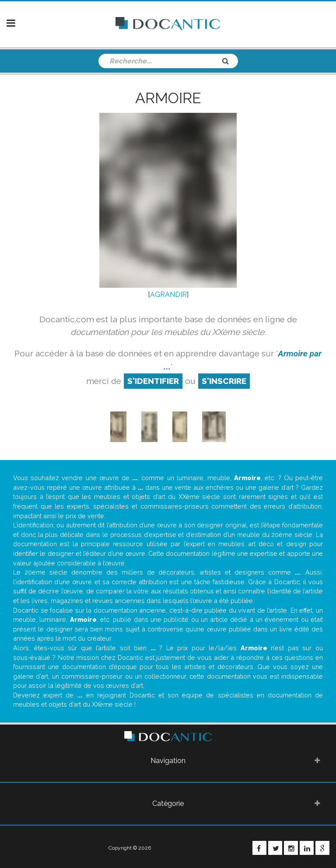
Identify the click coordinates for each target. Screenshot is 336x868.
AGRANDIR (168, 295)
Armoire (168, 98)
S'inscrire (224, 381)
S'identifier (153, 381)
